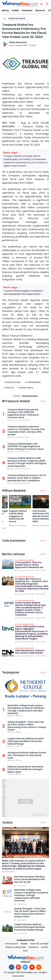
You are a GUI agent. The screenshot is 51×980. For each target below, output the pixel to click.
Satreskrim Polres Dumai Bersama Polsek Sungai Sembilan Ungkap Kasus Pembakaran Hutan (13, 518)
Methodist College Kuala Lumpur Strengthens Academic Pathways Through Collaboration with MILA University (26, 709)
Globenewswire (17, 18)
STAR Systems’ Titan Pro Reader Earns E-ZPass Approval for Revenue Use (29, 565)
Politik (15, 10)
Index (45, 401)
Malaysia (10, 388)
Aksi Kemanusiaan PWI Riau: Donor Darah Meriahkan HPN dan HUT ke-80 (30, 879)
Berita (5, 10)
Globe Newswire (18, 42)
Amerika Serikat (27, 388)
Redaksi (24, 944)
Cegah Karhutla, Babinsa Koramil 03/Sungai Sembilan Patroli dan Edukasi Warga (26, 741)
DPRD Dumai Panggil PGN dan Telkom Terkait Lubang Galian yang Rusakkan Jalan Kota (37, 518)
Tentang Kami (11, 944)
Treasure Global (13, 382)
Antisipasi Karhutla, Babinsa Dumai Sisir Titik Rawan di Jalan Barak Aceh (27, 755)
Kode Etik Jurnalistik (39, 944)
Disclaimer (34, 947)
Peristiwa (27, 10)
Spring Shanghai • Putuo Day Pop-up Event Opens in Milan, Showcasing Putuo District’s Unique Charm (27, 726)
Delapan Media (32, 976)
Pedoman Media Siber (16, 947)
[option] (14, 515)
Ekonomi (40, 10)
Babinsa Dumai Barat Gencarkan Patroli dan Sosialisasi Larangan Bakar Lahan (26, 769)
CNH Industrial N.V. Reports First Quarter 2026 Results (30, 652)
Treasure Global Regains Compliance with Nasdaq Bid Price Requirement (23, 292)
